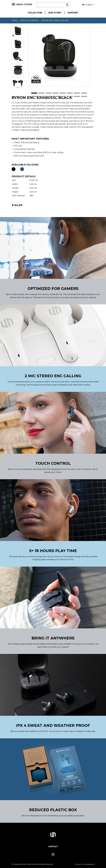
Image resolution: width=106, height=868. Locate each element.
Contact (53, 847)
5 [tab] (63, 93)
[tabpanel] (59, 55)
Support (73, 13)
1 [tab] (34, 93)
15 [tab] (77, 97)
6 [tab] (70, 93)
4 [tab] (56, 93)
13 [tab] (63, 97)
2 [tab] (41, 93)
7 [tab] (77, 93)
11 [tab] (48, 97)
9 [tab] (34, 97)
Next (18, 87)
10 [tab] (41, 97)
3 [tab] (48, 93)
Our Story (55, 13)
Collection (35, 13)
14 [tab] (70, 97)
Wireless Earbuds (30, 20)
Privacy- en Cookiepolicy (85, 864)
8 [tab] (84, 93)
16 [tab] (84, 97)
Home (14, 20)
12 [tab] (56, 97)
